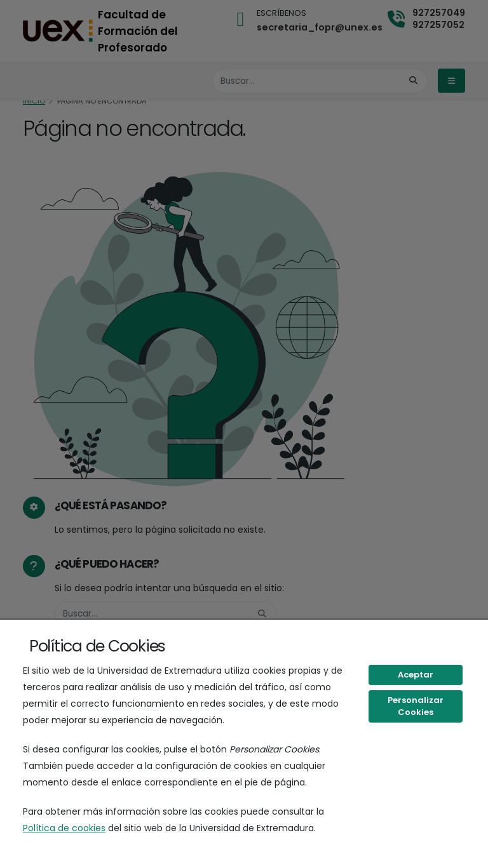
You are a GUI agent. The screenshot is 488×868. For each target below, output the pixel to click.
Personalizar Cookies (416, 706)
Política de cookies (64, 828)
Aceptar (416, 675)
